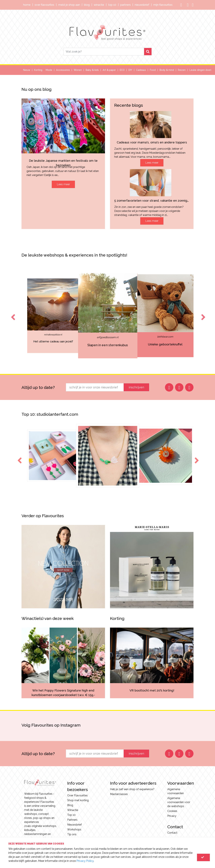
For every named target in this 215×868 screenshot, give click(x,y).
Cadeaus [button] (141, 70)
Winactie (99, 5)
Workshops (74, 829)
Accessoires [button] (63, 70)
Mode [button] (49, 70)
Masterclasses (119, 794)
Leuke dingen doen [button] (200, 70)
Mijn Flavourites (163, 5)
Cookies (172, 811)
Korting (38, 70)
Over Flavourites (44, 5)
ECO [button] (122, 70)
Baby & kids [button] (92, 70)
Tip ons (72, 834)
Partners (125, 5)
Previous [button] (12, 314)
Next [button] (203, 314)
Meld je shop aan (69, 5)
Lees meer (63, 184)
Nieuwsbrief (142, 5)
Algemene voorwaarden (176, 791)
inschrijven (136, 387)
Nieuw (27, 70)
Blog (87, 5)
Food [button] (153, 70)
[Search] (104, 52)
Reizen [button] (182, 70)
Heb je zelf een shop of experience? (132, 789)
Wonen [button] (78, 70)
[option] (53, 316)
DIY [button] (130, 70)
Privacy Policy (85, 861)
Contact (172, 833)
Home (27, 5)
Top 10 (112, 5)
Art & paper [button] (109, 70)
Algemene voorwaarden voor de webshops (179, 802)
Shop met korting (78, 800)
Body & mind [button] (167, 70)
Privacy (172, 816)
